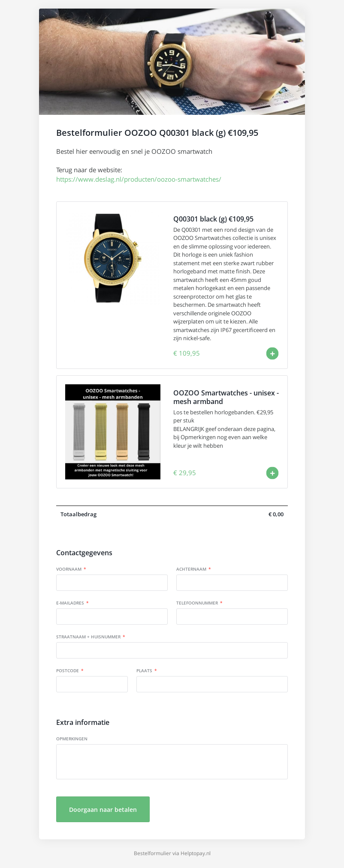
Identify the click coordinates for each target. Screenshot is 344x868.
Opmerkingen (72, 739)
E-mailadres (70, 603)
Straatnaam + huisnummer (88, 637)
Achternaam (191, 569)
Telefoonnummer (197, 603)
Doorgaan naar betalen (103, 810)
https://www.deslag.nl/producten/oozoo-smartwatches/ (139, 179)
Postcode (68, 670)
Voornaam (69, 569)
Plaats (144, 670)
